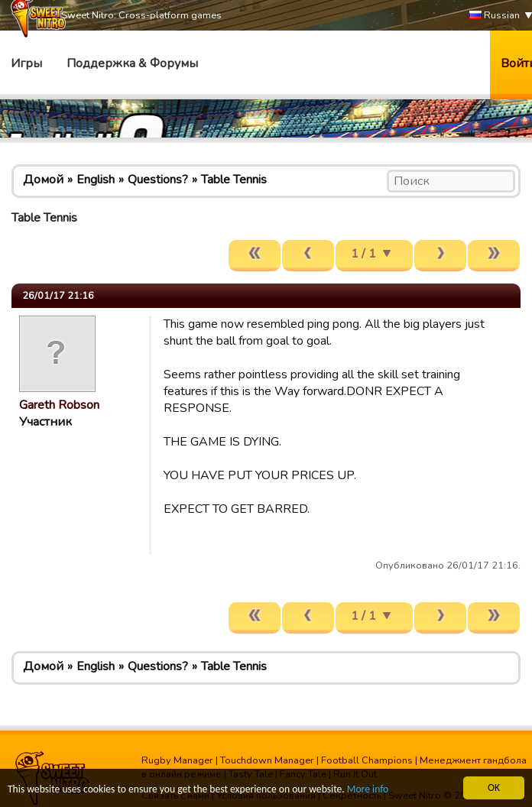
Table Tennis (234, 180)
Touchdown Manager (267, 760)
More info (368, 790)
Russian (495, 16)
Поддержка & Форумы (132, 63)
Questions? (158, 180)
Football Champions (367, 760)
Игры (26, 63)
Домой (43, 180)
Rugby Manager (177, 760)
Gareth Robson (59, 405)
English (96, 180)
